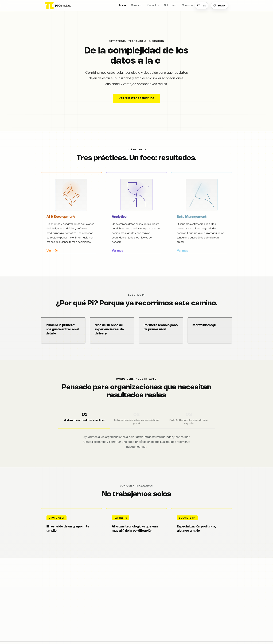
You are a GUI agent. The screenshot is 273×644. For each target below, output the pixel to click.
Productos (153, 5)
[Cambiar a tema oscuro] (219, 6)
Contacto (187, 5)
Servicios (136, 5)
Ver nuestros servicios (137, 98)
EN (205, 6)
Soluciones (170, 5)
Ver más (52, 254)
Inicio (122, 5)
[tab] (84, 419)
